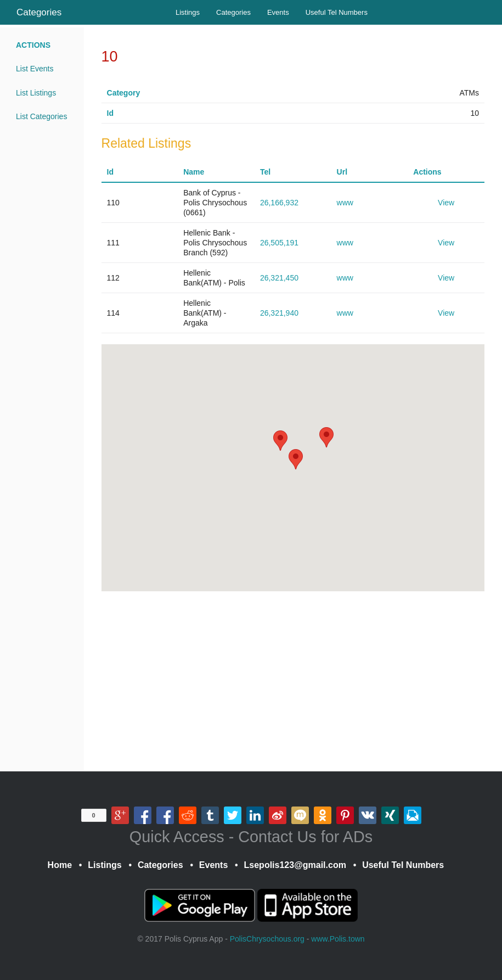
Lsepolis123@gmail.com (295, 865)
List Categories (41, 116)
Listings (188, 12)
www (345, 203)
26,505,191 (279, 243)
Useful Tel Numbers (337, 12)
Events (278, 12)
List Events (35, 69)
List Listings (36, 93)
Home (60, 865)
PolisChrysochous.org (267, 939)
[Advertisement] (293, 681)
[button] (326, 437)
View (446, 203)
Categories (39, 12)
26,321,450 (279, 278)
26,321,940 (279, 313)
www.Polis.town (338, 939)
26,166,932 (279, 203)
